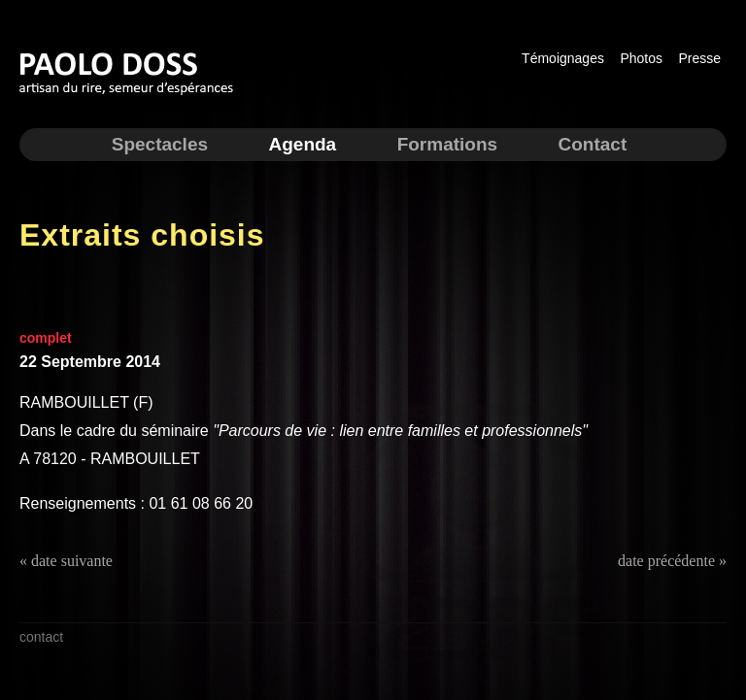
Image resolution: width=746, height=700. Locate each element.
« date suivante (66, 561)
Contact (593, 144)
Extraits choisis (142, 235)
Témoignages (563, 58)
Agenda (302, 144)
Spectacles (160, 144)
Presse (699, 58)
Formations (447, 144)
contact (41, 637)
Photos (641, 58)
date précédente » (672, 561)
